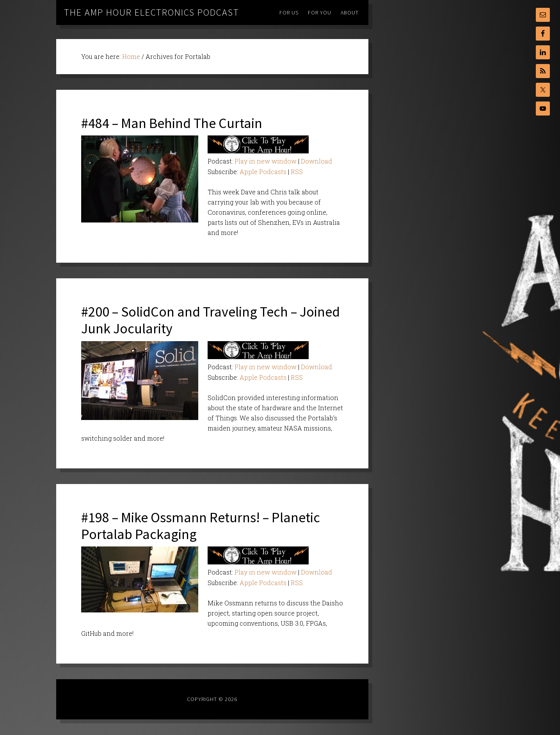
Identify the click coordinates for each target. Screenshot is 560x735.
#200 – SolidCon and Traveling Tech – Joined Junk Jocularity (211, 320)
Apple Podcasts (263, 172)
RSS (297, 172)
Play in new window (266, 161)
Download (316, 161)
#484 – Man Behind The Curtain (172, 123)
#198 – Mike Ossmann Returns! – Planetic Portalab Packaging (201, 526)
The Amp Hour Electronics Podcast (152, 12)
